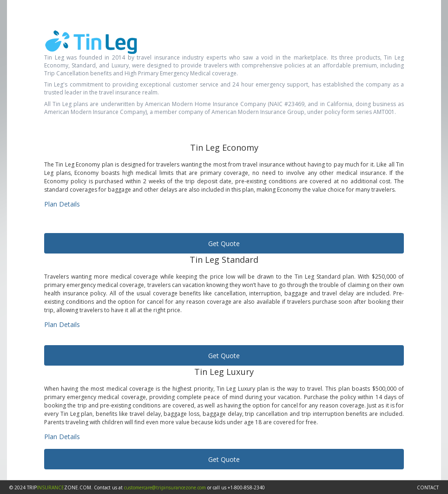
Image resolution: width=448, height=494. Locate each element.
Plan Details (62, 204)
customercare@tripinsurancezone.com (165, 487)
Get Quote (224, 244)
